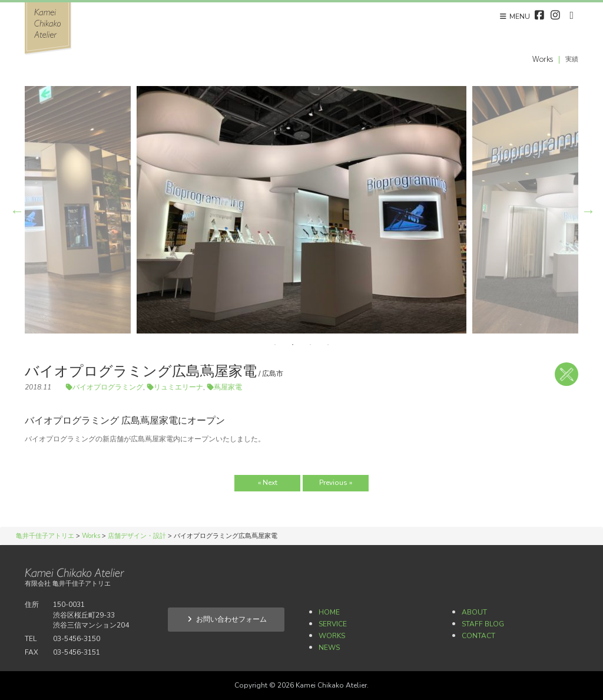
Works (332, 636)
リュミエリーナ (178, 387)
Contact (478, 636)
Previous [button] (16, 210)
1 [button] (275, 345)
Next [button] (587, 210)
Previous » (336, 483)
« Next (268, 483)
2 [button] (293, 345)
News (329, 648)
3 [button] (310, 345)
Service (333, 624)
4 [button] (328, 345)
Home (329, 612)
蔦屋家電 (228, 387)
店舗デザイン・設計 (566, 374)
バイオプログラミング (108, 387)
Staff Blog (483, 624)
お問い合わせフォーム (226, 619)
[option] (301, 210)
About (474, 612)
